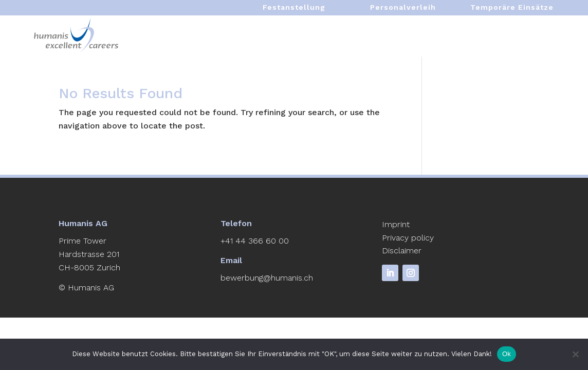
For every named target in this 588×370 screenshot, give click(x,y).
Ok (507, 354)
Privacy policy (408, 238)
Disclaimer (402, 251)
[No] (575, 354)
